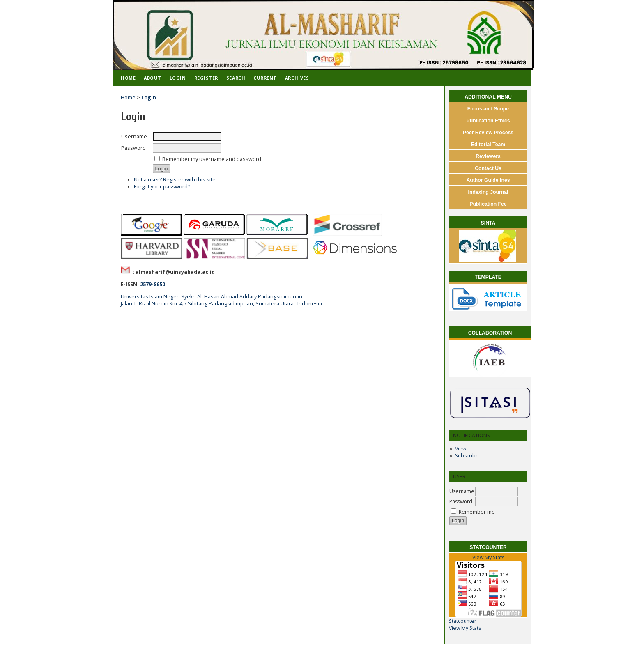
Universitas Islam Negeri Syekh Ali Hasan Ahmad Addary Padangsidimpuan (212, 297)
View (461, 449)
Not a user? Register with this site (175, 180)
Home (128, 78)
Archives (297, 78)
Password (461, 502)
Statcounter (463, 621)
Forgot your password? (162, 187)
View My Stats (488, 557)
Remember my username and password (212, 159)
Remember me (477, 512)
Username (462, 491)
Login (178, 78)
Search (236, 78)
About (153, 78)
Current (265, 78)
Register (206, 78)
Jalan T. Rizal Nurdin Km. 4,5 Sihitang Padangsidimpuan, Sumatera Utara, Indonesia (221, 304)
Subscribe (467, 456)
